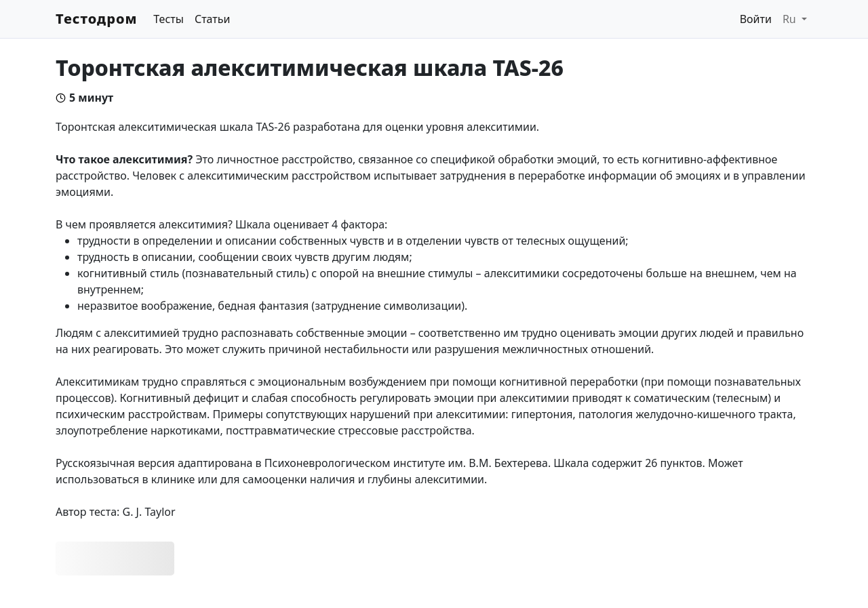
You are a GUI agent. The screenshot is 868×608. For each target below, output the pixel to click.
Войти (756, 19)
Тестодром (96, 19)
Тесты (169, 19)
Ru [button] (791, 19)
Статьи (213, 19)
